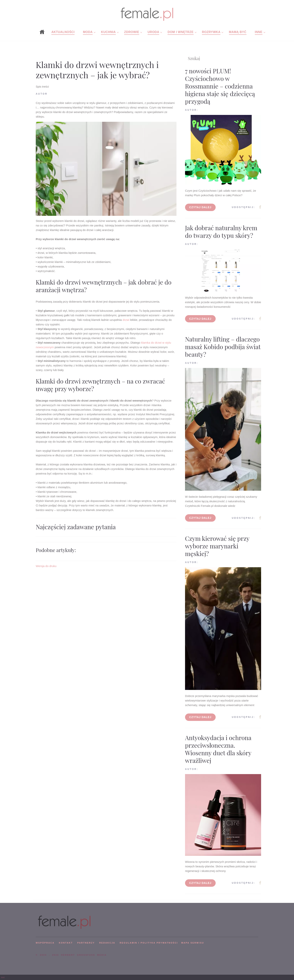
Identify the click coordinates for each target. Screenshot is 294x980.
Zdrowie (132, 32)
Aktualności (63, 32)
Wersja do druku (46, 566)
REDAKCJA (107, 943)
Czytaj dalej (200, 207)
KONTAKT (66, 943)
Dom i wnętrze (180, 32)
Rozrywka (211, 32)
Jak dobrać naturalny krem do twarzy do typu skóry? (221, 231)
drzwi (126, 320)
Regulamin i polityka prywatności (149, 943)
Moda (88, 32)
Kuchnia (108, 32)
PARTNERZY (86, 943)
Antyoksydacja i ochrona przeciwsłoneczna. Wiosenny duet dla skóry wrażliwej (218, 749)
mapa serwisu (193, 943)
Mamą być (238, 32)
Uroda (153, 32)
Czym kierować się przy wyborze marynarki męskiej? (217, 546)
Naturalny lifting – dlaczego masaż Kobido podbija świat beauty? (223, 347)
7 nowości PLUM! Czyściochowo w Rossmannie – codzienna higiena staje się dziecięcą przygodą (220, 86)
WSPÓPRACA (45, 943)
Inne (259, 32)
